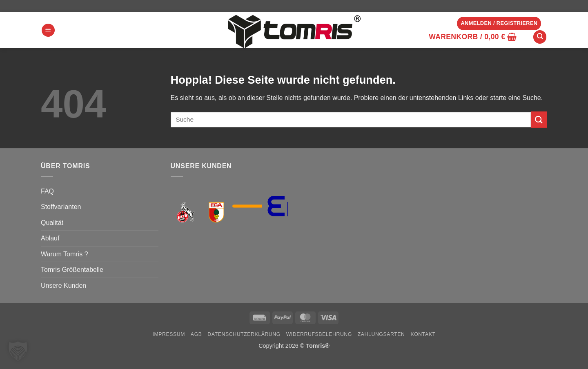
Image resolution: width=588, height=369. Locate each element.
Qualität (52, 223)
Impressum (169, 334)
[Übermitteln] (539, 119)
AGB (196, 334)
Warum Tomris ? (65, 254)
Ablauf (50, 238)
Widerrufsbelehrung (319, 334)
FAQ (47, 191)
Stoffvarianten (61, 207)
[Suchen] (540, 37)
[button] (48, 30)
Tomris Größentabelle (72, 270)
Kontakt (423, 334)
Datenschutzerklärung (244, 334)
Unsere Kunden (63, 286)
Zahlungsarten (381, 334)
